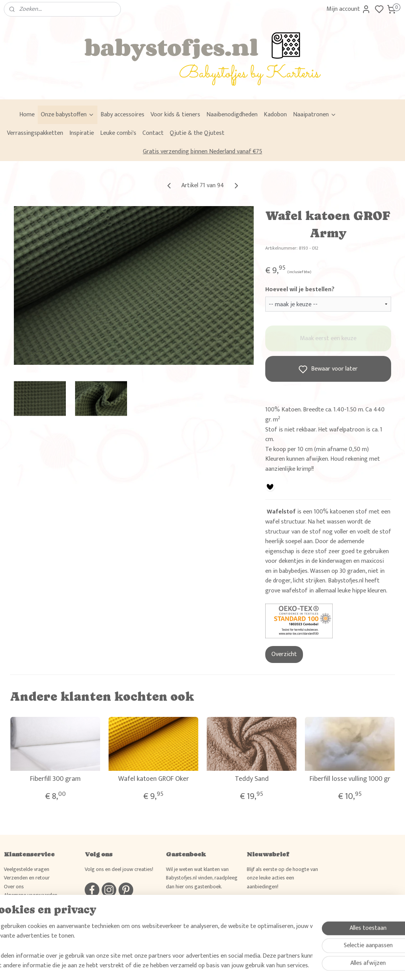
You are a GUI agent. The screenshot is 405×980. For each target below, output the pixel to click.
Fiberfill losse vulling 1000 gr (350, 779)
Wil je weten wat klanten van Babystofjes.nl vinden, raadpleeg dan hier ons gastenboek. (202, 878)
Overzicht (284, 654)
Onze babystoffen (68, 115)
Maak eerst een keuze (328, 338)
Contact (153, 133)
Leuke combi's (118, 133)
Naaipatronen (315, 115)
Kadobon (275, 115)
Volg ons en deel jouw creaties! (119, 869)
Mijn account (349, 9)
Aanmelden (267, 907)
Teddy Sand (252, 779)
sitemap (225, 966)
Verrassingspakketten (35, 133)
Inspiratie (82, 133)
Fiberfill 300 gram (55, 779)
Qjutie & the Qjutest (197, 133)
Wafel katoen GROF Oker (154, 779)
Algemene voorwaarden (31, 895)
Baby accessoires (122, 115)
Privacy (12, 904)
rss (238, 966)
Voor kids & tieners (175, 115)
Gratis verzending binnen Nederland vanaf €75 (202, 152)
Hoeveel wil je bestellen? (300, 290)
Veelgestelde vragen (27, 869)
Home (27, 115)
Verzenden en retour (27, 878)
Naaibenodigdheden (232, 115)
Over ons (14, 887)
